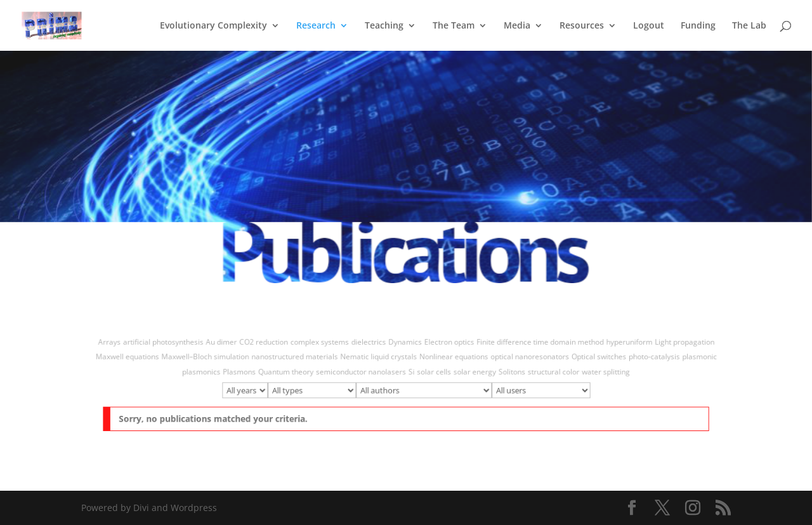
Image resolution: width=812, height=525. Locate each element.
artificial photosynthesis (182, 346)
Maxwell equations (149, 360)
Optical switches (584, 360)
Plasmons (252, 373)
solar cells (432, 373)
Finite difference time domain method (529, 346)
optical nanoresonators (520, 360)
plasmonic (676, 360)
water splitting (590, 373)
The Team (454, 26)
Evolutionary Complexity (213, 26)
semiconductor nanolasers (364, 373)
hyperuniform (611, 346)
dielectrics (371, 346)
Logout (649, 26)
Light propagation (663, 346)
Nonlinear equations (450, 360)
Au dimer (236, 346)
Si (411, 373)
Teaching (384, 26)
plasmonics (218, 373)
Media (517, 26)
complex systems (326, 346)
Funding (698, 26)
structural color (542, 373)
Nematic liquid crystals (380, 360)
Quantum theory (295, 373)
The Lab (749, 26)
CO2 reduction (274, 346)
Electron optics (445, 346)
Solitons (503, 373)
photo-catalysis (634, 360)
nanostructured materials (303, 360)
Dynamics (405, 346)
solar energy (469, 373)
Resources (582, 26)
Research (316, 26)
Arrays (132, 346)
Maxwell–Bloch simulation (220, 360)
